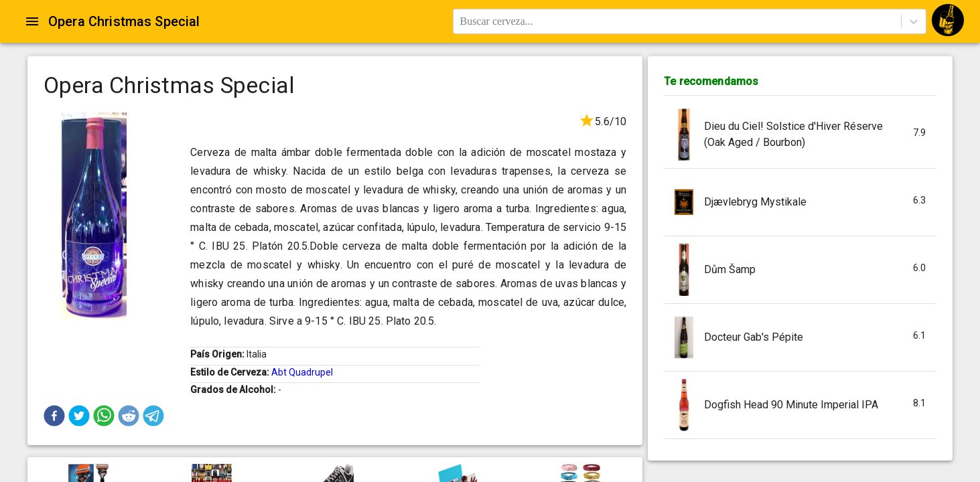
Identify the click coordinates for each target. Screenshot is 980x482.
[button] (54, 416)
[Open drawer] (32, 21)
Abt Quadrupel (302, 372)
